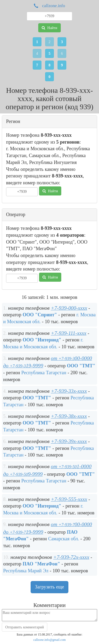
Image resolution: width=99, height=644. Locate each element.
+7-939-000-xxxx (69, 308)
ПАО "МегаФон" (41, 564)
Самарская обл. (63, 539)
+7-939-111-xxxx (69, 333)
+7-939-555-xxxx (69, 499)
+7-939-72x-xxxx (71, 557)
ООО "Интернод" (42, 340)
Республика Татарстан (44, 373)
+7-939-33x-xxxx (69, 391)
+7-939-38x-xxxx (69, 416)
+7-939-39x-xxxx (69, 441)
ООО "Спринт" (40, 315)
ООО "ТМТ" (81, 366)
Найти (49, 28)
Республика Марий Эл (26, 571)
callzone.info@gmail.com (49, 640)
